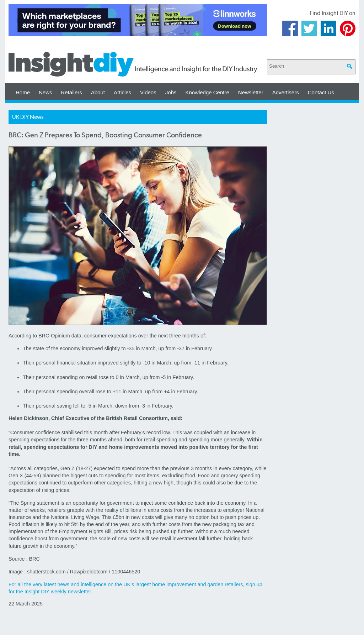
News (45, 92)
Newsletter (251, 92)
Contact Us (321, 92)
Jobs (171, 92)
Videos (148, 92)
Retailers (72, 92)
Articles (122, 92)
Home (23, 92)
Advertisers (286, 92)
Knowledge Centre (207, 92)
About (98, 92)
